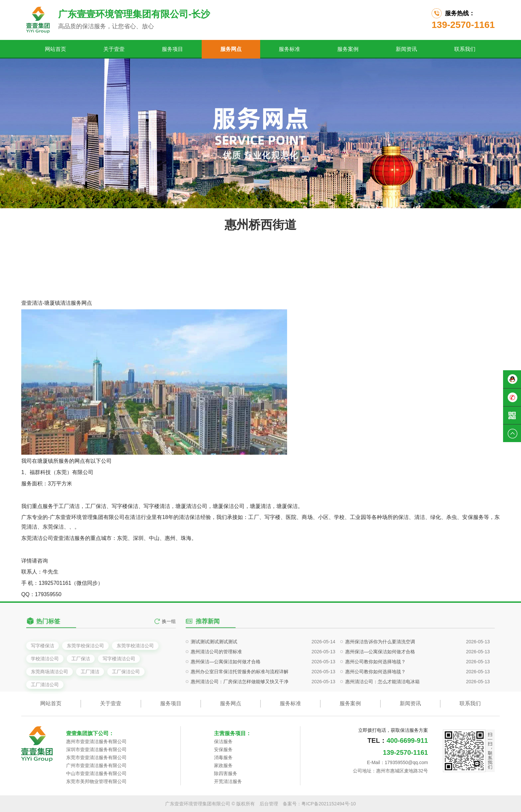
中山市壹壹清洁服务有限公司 (96, 773)
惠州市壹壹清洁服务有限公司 (96, 741)
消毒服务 (223, 757)
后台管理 (269, 804)
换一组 (169, 627)
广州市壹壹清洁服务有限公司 (96, 765)
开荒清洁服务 (228, 781)
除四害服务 (226, 773)
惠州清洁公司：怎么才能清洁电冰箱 (382, 703)
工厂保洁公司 (126, 693)
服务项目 (172, 49)
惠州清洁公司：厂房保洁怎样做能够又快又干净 (240, 703)
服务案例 (348, 49)
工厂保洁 (81, 680)
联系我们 (465, 49)
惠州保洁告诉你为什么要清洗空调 (380, 663)
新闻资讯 (406, 49)
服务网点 (231, 49)
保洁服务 (223, 741)
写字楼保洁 (43, 667)
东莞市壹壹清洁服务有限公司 (96, 757)
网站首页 (55, 49)
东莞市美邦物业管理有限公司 (96, 781)
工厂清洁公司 (45, 706)
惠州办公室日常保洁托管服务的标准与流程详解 (240, 693)
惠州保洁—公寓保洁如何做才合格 (380, 673)
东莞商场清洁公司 (50, 693)
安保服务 (223, 749)
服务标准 (289, 49)
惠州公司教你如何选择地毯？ (375, 683)
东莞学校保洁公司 (85, 667)
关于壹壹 (114, 49)
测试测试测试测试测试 (214, 663)
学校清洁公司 (45, 680)
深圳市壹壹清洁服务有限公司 (96, 749)
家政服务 (223, 765)
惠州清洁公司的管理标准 (216, 673)
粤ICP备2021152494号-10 (328, 804)
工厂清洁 (90, 693)
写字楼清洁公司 (119, 680)
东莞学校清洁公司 (135, 667)
